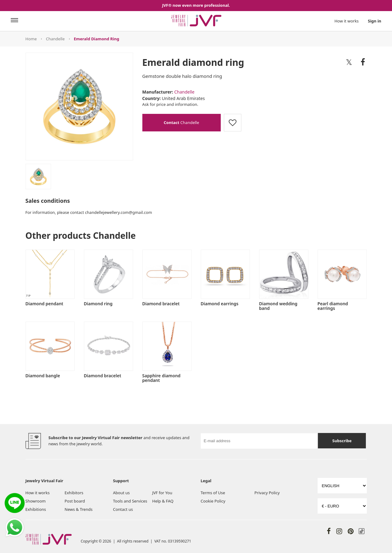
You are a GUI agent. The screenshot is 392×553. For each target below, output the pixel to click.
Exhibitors (74, 493)
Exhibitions (36, 509)
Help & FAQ (163, 501)
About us (122, 493)
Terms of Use (213, 493)
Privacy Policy (267, 493)
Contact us (123, 509)
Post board (75, 501)
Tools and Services (130, 501)
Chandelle (55, 39)
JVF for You (162, 493)
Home (31, 39)
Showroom (36, 501)
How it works (347, 21)
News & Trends (79, 509)
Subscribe (342, 441)
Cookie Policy (213, 501)
